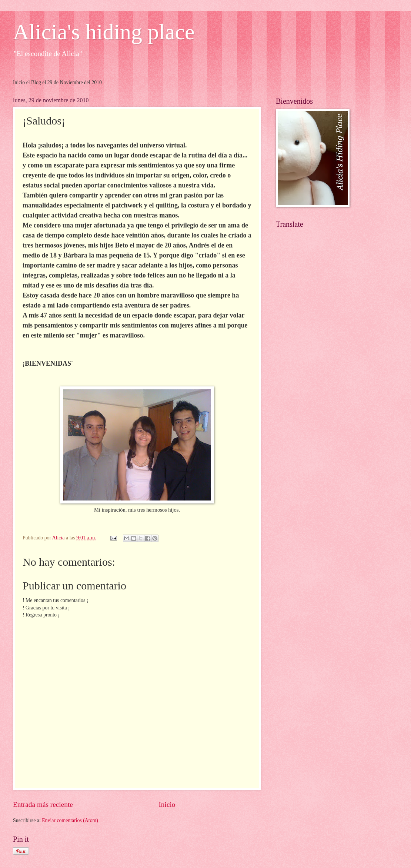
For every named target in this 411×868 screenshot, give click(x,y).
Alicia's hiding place (104, 32)
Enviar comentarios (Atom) (70, 820)
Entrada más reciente (43, 804)
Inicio (167, 804)
